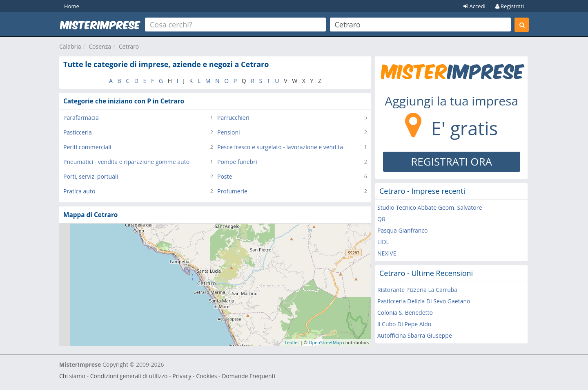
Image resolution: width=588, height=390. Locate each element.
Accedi (474, 6)
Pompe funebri (237, 162)
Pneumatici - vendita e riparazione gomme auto (126, 162)
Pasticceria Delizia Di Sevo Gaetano (424, 301)
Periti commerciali (87, 147)
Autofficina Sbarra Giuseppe (415, 335)
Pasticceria (78, 132)
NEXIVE (387, 253)
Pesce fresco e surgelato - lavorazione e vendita (280, 147)
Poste (225, 176)
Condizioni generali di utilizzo (129, 376)
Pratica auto (79, 191)
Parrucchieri (233, 118)
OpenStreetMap (325, 342)
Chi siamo (72, 376)
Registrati (510, 6)
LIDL (383, 242)
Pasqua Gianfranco (402, 230)
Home (72, 6)
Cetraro (129, 46)
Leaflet (292, 342)
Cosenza (100, 46)
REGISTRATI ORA (451, 161)
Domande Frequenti (248, 376)
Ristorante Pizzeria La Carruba (417, 290)
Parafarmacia (81, 118)
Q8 (381, 219)
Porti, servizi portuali (91, 176)
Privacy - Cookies (195, 376)
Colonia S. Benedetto (405, 313)
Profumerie (232, 191)
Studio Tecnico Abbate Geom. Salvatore (430, 207)
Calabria (70, 46)
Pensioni (229, 132)
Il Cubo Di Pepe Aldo (404, 324)
